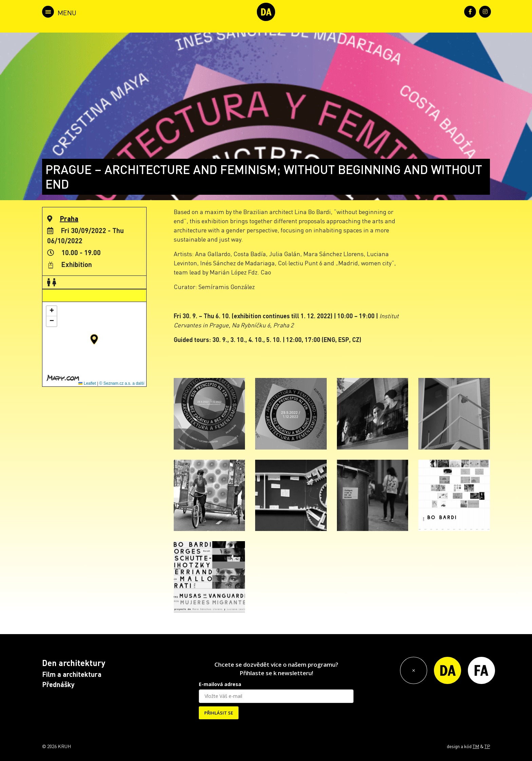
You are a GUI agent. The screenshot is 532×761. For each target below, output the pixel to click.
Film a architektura (72, 674)
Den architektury (74, 663)
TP (487, 746)
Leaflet (87, 383)
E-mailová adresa (220, 684)
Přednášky (58, 684)
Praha (69, 218)
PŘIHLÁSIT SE (219, 713)
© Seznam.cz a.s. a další (122, 383)
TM (476, 746)
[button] (94, 339)
